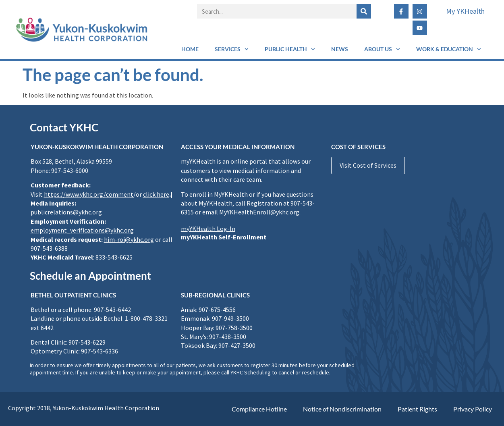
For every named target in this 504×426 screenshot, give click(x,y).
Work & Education (449, 49)
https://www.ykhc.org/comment (89, 194)
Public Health (290, 49)
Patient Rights (417, 409)
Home (190, 49)
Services (232, 49)
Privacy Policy (473, 409)
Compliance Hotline (259, 409)
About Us (382, 49)
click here (156, 194)
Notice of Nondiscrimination (342, 409)
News (340, 49)
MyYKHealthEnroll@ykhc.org (259, 212)
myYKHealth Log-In (208, 229)
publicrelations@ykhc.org (66, 212)
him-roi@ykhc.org (129, 239)
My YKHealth (465, 11)
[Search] (364, 11)
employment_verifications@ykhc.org (82, 230)
